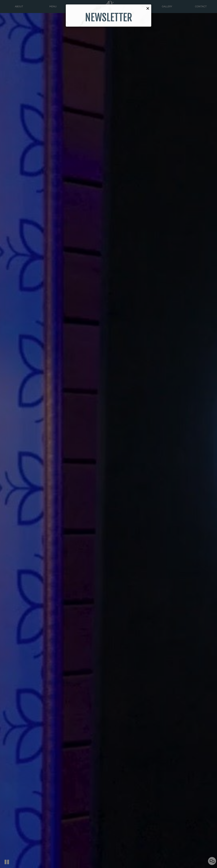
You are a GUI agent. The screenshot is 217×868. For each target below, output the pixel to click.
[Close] (148, 8)
